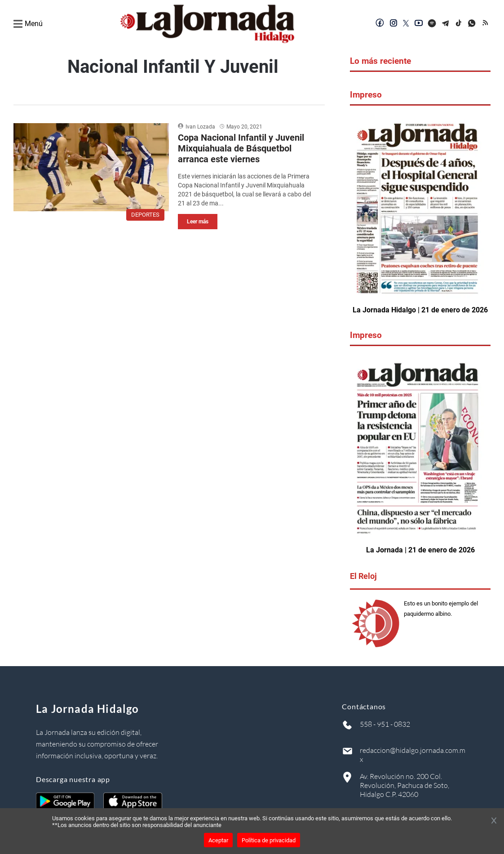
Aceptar (218, 840)
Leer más (198, 222)
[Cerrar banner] (494, 821)
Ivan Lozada (200, 127)
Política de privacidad (269, 840)
